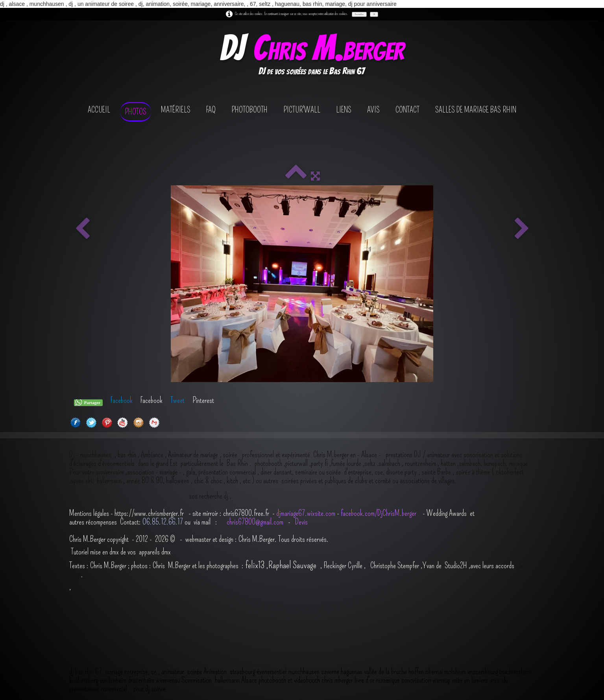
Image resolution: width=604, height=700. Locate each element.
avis (373, 110)
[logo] (311, 56)
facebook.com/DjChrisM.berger (379, 513)
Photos (136, 112)
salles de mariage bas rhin (476, 110)
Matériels (176, 110)
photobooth (249, 110)
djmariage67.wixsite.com (306, 513)
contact (407, 110)
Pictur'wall (302, 110)
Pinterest (203, 400)
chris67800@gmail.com (256, 522)
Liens (344, 110)
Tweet (177, 400)
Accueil (99, 110)
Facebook (122, 400)
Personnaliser (359, 14)
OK (374, 14)
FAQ (211, 110)
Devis (301, 522)
